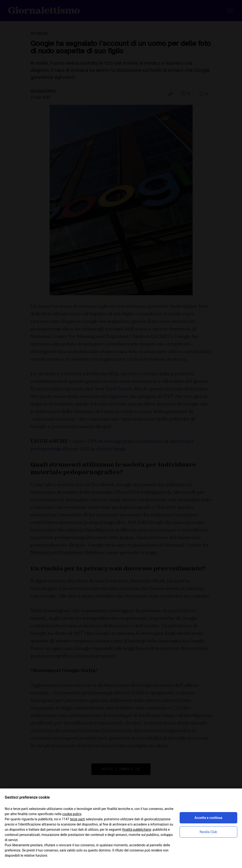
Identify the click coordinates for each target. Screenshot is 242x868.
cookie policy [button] (72, 814)
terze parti (77, 819)
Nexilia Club (208, 832)
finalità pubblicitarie (137, 830)
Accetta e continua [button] (208, 818)
